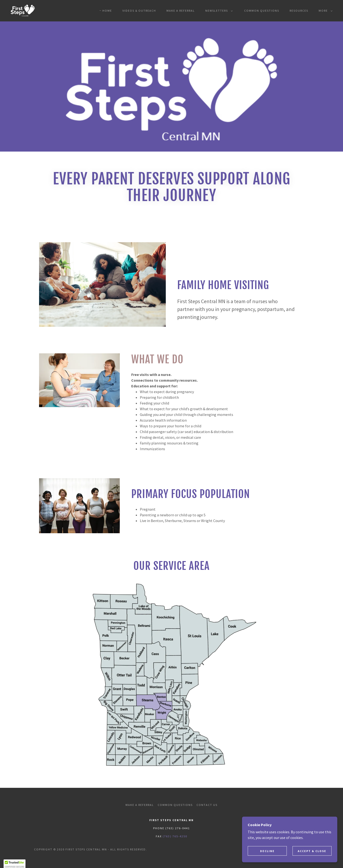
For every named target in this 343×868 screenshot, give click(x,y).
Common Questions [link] (262, 11)
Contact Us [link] (207, 805)
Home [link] (107, 11)
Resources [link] (299, 11)
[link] (23, 10)
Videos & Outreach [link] (139, 11)
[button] (218, 11)
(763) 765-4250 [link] (175, 836)
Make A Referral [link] (181, 11)
